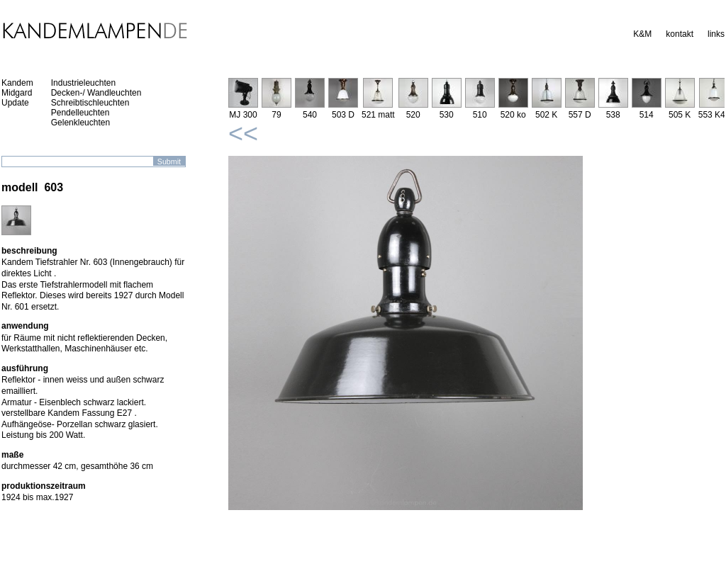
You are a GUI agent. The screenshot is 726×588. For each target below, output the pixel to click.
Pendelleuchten (80, 113)
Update (15, 103)
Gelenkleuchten (80, 123)
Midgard (17, 93)
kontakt (680, 34)
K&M (642, 34)
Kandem (17, 83)
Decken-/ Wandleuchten (96, 93)
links (716, 34)
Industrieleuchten (83, 83)
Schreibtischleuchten (90, 103)
